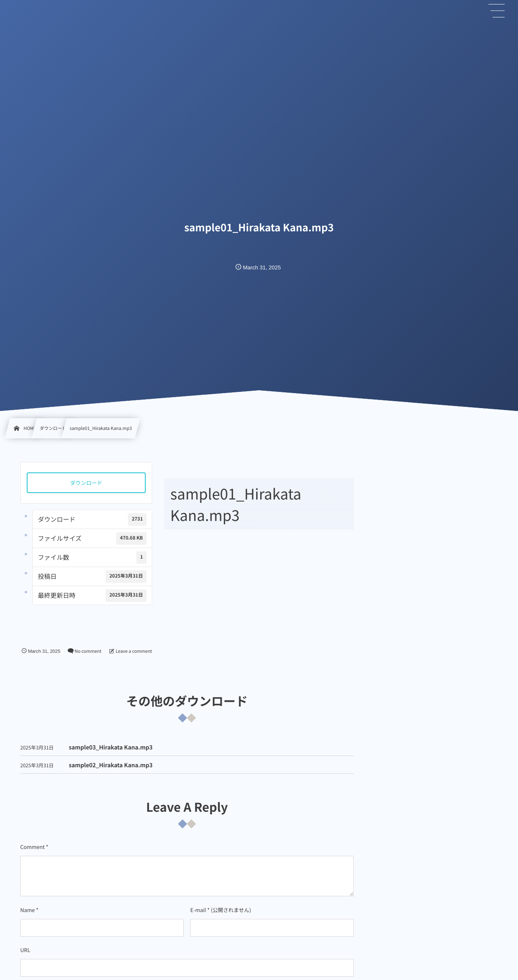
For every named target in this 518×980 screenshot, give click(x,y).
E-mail (198, 910)
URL (25, 950)
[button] (497, 11)
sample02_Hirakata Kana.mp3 (111, 772)
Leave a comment (134, 651)
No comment (88, 651)
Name (28, 910)
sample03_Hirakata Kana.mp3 (111, 754)
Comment (32, 847)
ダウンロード (86, 483)
